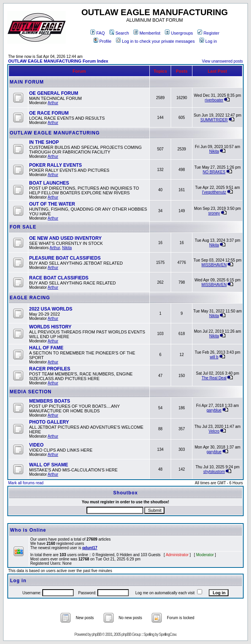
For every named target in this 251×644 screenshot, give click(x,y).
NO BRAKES (214, 172)
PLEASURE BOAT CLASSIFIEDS (65, 258)
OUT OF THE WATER (52, 204)
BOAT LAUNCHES (49, 183)
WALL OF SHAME (48, 465)
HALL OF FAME (46, 348)
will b (214, 357)
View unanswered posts (222, 61)
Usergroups (179, 33)
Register (208, 33)
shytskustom (214, 472)
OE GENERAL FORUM (54, 93)
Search (119, 33)
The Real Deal (214, 378)
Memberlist (147, 33)
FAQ (98, 33)
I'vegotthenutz (214, 192)
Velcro (214, 431)
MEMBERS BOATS (50, 401)
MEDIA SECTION (31, 392)
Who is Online (28, 530)
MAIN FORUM (27, 82)
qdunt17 (90, 548)
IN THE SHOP (44, 142)
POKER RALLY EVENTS (55, 165)
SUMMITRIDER (214, 120)
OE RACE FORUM (49, 113)
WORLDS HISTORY (50, 327)
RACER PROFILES (50, 369)
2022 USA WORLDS (51, 309)
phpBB (96, 634)
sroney (214, 213)
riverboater (214, 100)
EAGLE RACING (30, 298)
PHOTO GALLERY (49, 422)
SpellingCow (167, 634)
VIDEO (36, 445)
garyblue (214, 410)
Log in (208, 41)
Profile (102, 41)
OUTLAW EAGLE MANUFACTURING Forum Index (58, 61)
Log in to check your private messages (155, 41)
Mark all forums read (26, 483)
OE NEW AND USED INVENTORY (65, 238)
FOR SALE (23, 227)
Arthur (53, 103)
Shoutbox (125, 493)
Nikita (214, 151)
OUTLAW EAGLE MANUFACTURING (55, 133)
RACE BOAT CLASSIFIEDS (59, 278)
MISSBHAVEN (214, 265)
